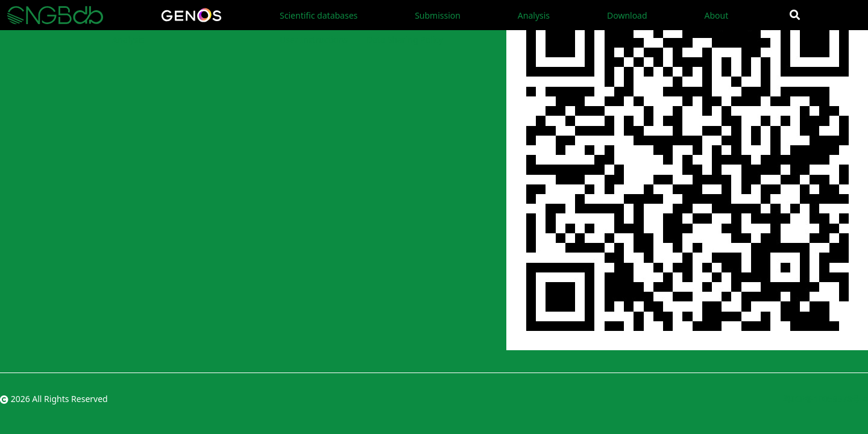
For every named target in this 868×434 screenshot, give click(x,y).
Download (627, 15)
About (716, 15)
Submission (438, 15)
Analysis (534, 15)
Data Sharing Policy (405, 39)
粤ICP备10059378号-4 (826, 399)
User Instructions (314, 39)
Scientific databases (319, 15)
